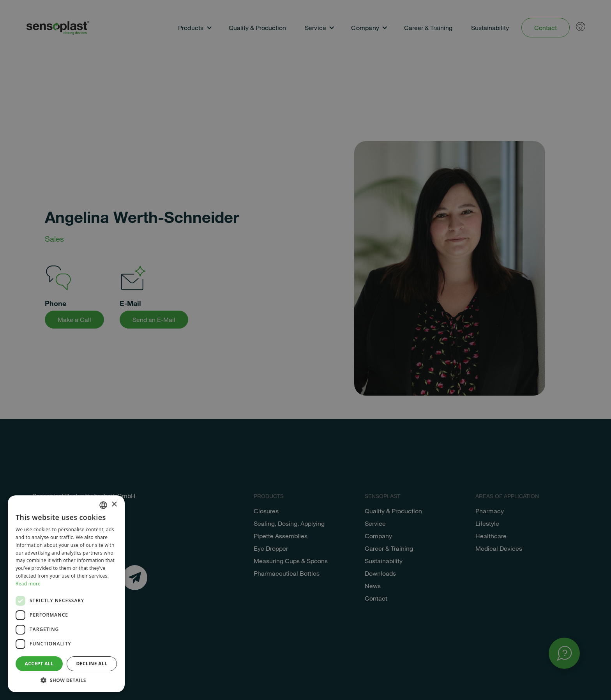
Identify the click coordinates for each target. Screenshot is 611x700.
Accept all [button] (39, 664)
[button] (66, 680)
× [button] (114, 505)
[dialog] (305, 350)
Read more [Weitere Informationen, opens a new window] (28, 584)
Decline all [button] (92, 664)
